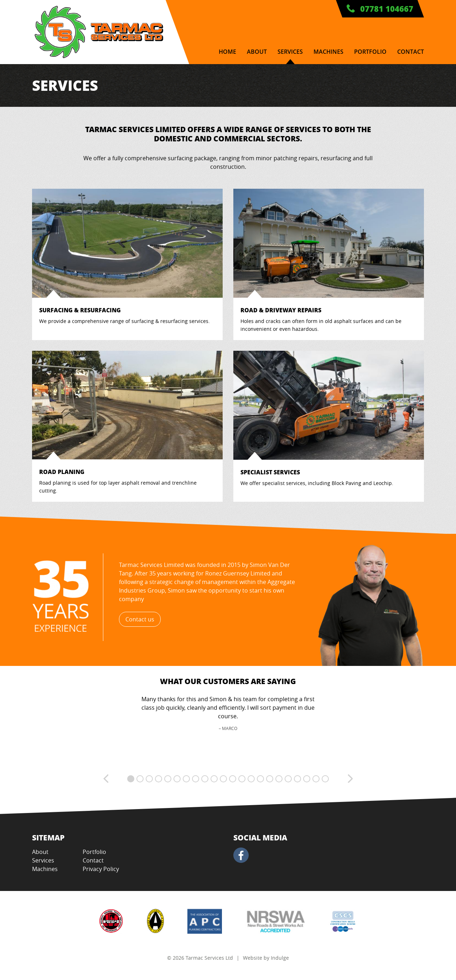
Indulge (280, 958)
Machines (328, 52)
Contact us (140, 619)
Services (290, 52)
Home (227, 52)
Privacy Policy (101, 869)
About (257, 52)
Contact (411, 52)
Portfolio (370, 52)
